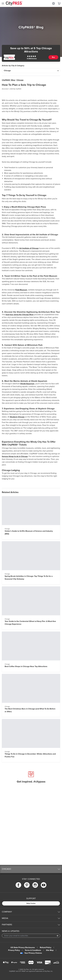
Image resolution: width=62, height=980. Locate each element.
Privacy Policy (14, 950)
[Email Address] (31, 936)
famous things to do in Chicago (15, 456)
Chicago (20, 80)
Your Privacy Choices (31, 953)
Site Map (50, 950)
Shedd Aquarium (27, 384)
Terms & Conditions (33, 950)
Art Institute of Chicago (29, 248)
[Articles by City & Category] (31, 71)
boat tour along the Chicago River (20, 315)
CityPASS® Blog (8, 80)
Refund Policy (46, 947)
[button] (31, 869)
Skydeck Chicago (17, 417)
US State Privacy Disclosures (23, 947)
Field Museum (21, 290)
